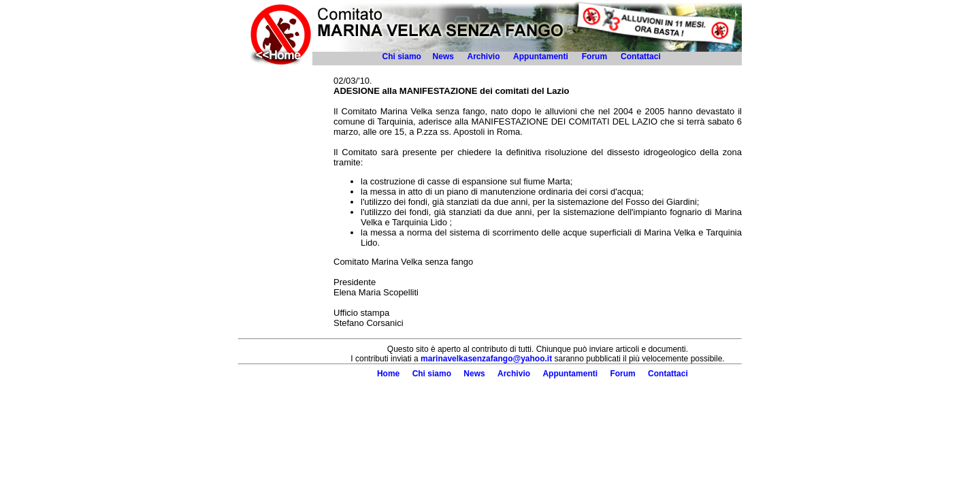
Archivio (483, 56)
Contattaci (642, 56)
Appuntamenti (541, 56)
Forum (594, 56)
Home (388, 374)
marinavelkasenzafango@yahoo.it (486, 359)
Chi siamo (402, 56)
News (443, 56)
